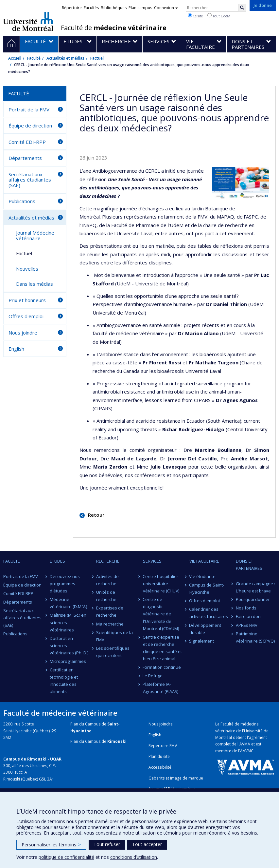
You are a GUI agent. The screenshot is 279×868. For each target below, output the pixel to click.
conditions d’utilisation (134, 857)
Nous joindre (23, 333)
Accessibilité (160, 767)
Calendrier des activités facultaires (209, 613)
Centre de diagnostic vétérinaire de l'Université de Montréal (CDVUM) (161, 614)
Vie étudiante (203, 576)
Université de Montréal (28, 21)
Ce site (195, 16)
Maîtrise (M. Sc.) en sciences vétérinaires (68, 622)
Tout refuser (107, 844)
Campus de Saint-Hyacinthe (207, 588)
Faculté (34, 58)
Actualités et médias (65, 58)
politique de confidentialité (66, 857)
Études (57, 561)
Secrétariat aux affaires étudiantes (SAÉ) (30, 180)
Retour (96, 515)
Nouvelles (27, 269)
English (16, 349)
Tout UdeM (219, 16)
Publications (22, 201)
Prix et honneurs (27, 300)
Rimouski (117, 741)
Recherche (108, 561)
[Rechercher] (242, 8)
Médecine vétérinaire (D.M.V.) (68, 603)
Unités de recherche (106, 596)
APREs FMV (247, 625)
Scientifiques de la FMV (114, 636)
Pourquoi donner (253, 599)
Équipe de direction (30, 125)
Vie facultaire (204, 561)
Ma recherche (110, 624)
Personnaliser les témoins (51, 845)
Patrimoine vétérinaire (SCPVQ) (255, 637)
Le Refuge (153, 676)
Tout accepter (147, 844)
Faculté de (114, 28)
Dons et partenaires (249, 565)
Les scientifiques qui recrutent (113, 652)
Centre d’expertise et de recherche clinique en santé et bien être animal (162, 648)
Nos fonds (246, 608)
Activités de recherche (107, 580)
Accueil (15, 58)
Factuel (97, 58)
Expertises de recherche (110, 611)
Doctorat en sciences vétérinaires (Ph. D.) (69, 646)
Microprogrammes (68, 661)
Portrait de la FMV (29, 109)
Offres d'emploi (26, 316)
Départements (25, 158)
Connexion (166, 8)
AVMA (245, 744)
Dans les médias (35, 284)
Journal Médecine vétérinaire (35, 235)
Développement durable (205, 629)
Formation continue (162, 667)
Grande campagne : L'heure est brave (255, 587)
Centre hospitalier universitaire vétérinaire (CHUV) (161, 584)
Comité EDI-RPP (27, 142)
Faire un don (248, 616)
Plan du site (159, 756)
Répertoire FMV (163, 746)
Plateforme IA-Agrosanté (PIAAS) (161, 688)
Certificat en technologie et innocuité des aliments (64, 681)
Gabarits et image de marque (176, 778)
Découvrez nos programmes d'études (65, 584)
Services (152, 561)
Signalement (202, 641)
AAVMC (247, 751)
